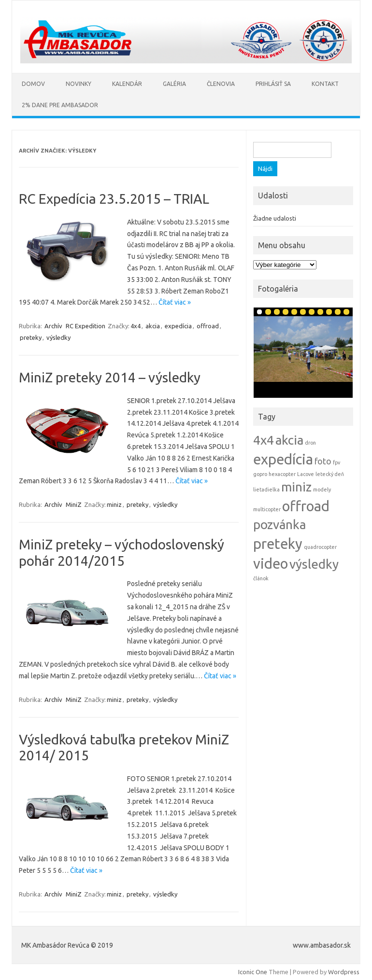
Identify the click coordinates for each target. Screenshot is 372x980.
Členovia (221, 84)
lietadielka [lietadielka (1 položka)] (266, 490)
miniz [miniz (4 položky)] (296, 487)
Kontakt (325, 84)
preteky (31, 337)
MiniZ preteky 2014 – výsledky (110, 377)
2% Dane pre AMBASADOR (60, 105)
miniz (114, 504)
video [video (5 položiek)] (271, 564)
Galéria (174, 84)
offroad (208, 326)
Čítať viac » (175, 302)
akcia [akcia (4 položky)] (289, 440)
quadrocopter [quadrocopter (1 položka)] (320, 547)
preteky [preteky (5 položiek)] (278, 544)
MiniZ (74, 504)
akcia (153, 326)
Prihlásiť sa (273, 84)
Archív (53, 326)
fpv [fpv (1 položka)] (336, 462)
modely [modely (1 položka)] (322, 490)
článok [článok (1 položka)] (261, 578)
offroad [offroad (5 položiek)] (306, 506)
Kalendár (127, 84)
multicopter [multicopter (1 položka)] (267, 509)
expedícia (178, 326)
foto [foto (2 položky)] (323, 461)
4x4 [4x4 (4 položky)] (264, 440)
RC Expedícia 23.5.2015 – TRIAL (114, 199)
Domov (33, 84)
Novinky (79, 84)
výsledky (58, 337)
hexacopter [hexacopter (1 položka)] (282, 474)
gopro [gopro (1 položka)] (260, 474)
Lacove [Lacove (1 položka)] (306, 474)
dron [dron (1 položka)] (310, 443)
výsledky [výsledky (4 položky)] (314, 564)
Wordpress (344, 972)
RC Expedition (86, 326)
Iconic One (253, 972)
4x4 (136, 326)
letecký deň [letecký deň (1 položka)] (330, 474)
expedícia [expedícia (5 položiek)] (283, 459)
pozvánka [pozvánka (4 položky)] (279, 525)
